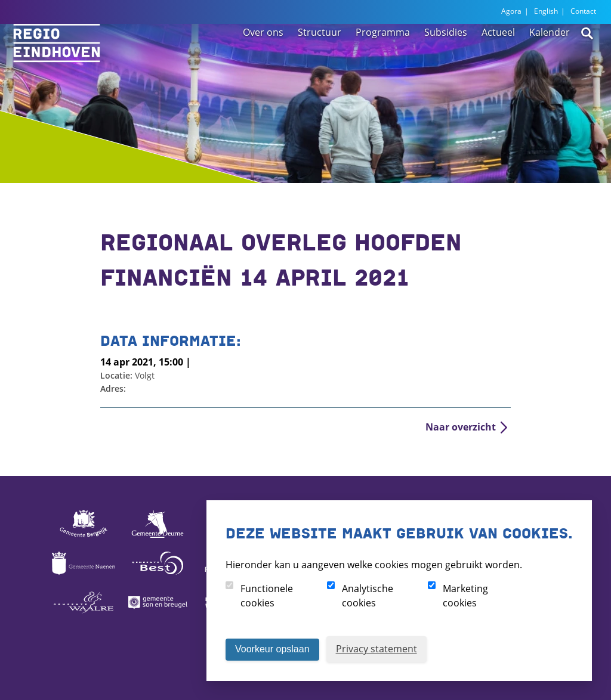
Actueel (498, 61)
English (546, 11)
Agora (511, 11)
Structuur (320, 61)
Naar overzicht (461, 427)
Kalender (550, 61)
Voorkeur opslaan (272, 649)
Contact (583, 11)
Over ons (263, 61)
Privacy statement (377, 649)
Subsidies (446, 61)
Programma (383, 61)
